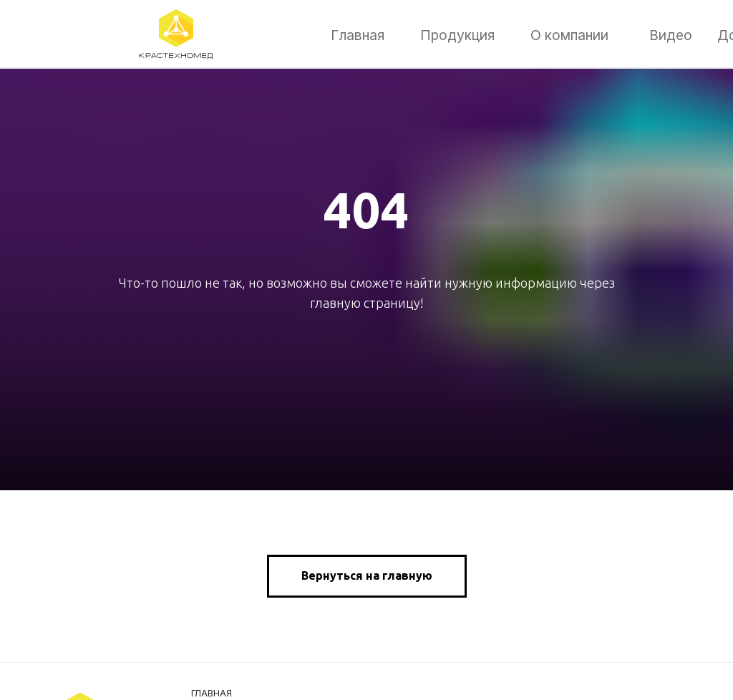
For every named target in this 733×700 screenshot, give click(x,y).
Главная (358, 35)
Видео (671, 35)
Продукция (457, 35)
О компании (569, 35)
